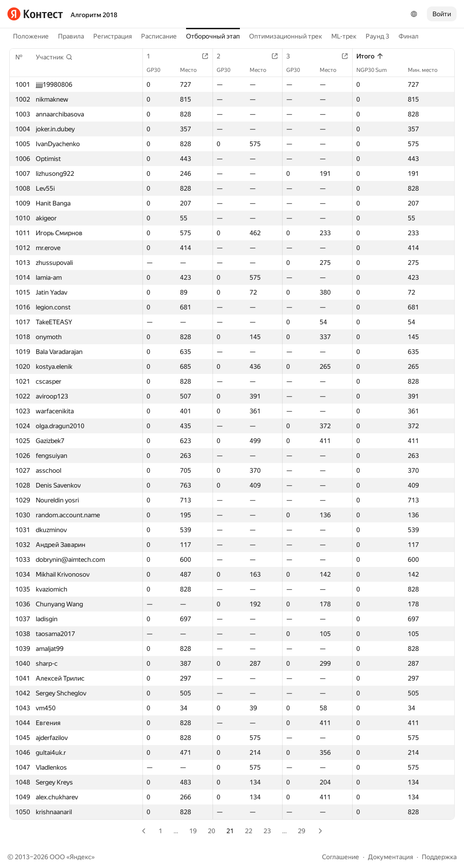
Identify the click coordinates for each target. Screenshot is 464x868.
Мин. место (427, 70)
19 (193, 831)
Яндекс (81, 857)
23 (267, 831)
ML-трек (344, 36)
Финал (409, 36)
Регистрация (113, 36)
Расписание (159, 36)
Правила (71, 36)
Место (193, 70)
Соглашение (341, 857)
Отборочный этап (213, 36)
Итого (370, 56)
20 (212, 831)
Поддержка (439, 857)
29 (302, 831)
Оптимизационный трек (286, 36)
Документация (390, 857)
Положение (31, 36)
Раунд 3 (377, 36)
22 (249, 831)
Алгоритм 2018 (94, 15)
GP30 (158, 70)
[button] (54, 57)
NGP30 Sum (376, 70)
